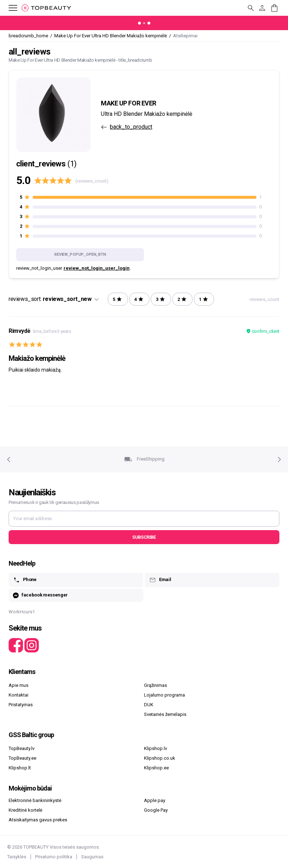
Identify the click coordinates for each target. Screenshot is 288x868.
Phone (25, 580)
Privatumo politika (54, 857)
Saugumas (92, 857)
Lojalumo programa (164, 695)
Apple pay (155, 800)
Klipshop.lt (20, 768)
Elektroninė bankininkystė (35, 800)
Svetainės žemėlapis (165, 714)
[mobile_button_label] (9, 8)
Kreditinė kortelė (25, 810)
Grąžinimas (155, 685)
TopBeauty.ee (22, 758)
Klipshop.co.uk (160, 758)
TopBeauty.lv (22, 748)
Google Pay (156, 810)
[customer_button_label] (262, 8)
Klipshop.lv (155, 748)
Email (160, 580)
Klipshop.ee (156, 768)
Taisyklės (17, 857)
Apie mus (18, 685)
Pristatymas (21, 705)
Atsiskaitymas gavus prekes (38, 820)
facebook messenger (40, 595)
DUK (149, 705)
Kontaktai (18, 695)
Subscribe (144, 537)
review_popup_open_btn (80, 254)
